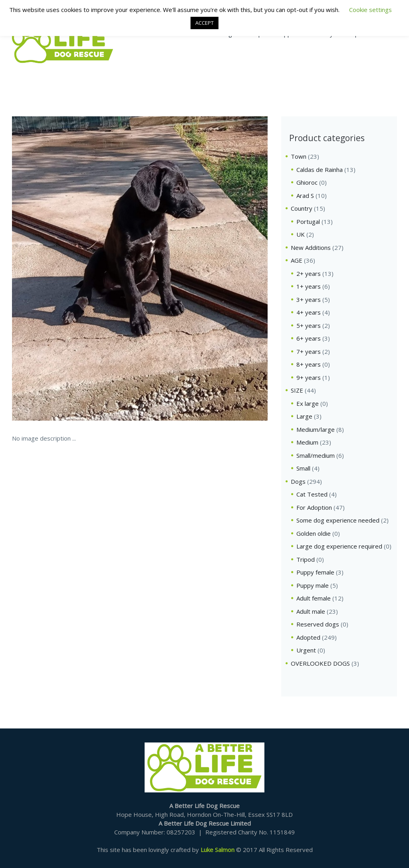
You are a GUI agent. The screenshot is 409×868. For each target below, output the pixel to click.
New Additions (311, 247)
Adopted (308, 637)
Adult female (314, 598)
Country (302, 208)
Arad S (305, 196)
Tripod (306, 559)
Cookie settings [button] (370, 10)
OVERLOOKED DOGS (320, 663)
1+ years (309, 286)
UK (301, 234)
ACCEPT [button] (204, 23)
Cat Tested (312, 494)
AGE (297, 260)
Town (299, 156)
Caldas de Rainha (320, 170)
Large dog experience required (339, 546)
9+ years (309, 377)
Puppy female (315, 572)
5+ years (309, 325)
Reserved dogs (318, 624)
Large (304, 416)
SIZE (297, 390)
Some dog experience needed (338, 520)
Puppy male (313, 585)
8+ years (309, 364)
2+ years (309, 273)
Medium (307, 442)
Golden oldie (314, 533)
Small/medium (316, 455)
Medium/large (316, 429)
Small (303, 468)
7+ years (309, 351)
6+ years (309, 338)
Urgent (306, 650)
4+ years (309, 312)
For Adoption (314, 507)
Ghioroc (307, 182)
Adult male (311, 611)
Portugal (308, 221)
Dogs (298, 481)
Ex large (308, 403)
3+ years (309, 299)
